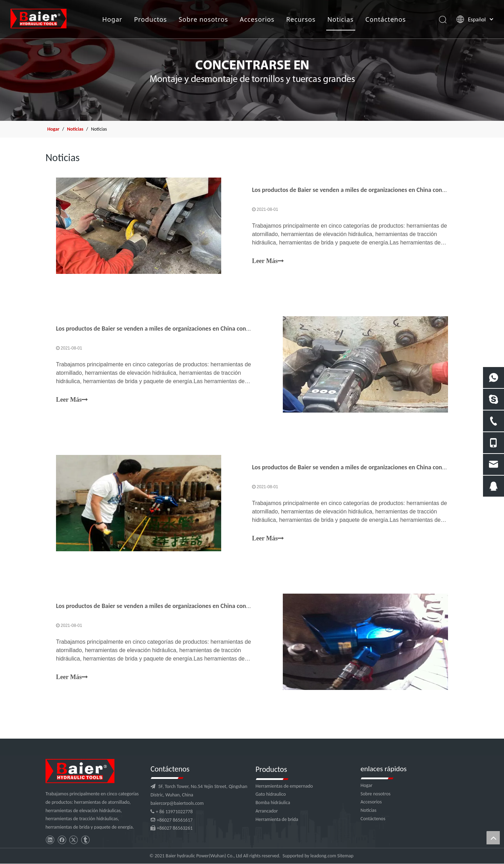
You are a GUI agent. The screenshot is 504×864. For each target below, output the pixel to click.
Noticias (340, 19)
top (493, 838)
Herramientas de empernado (284, 786)
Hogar (112, 19)
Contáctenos (385, 19)
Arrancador (267, 811)
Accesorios (257, 19)
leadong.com (323, 856)
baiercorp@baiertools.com (177, 803)
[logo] (80, 771)
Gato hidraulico (271, 794)
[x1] (252, 60)
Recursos (301, 19)
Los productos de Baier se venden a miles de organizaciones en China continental (357, 190)
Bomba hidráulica (273, 803)
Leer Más (268, 261)
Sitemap (345, 856)
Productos (150, 19)
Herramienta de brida (277, 819)
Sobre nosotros (203, 19)
